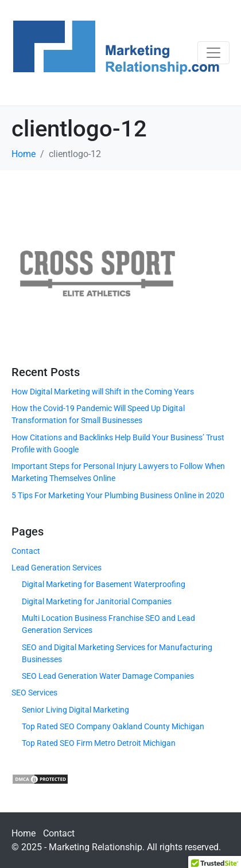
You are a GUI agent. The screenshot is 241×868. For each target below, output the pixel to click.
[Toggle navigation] (213, 53)
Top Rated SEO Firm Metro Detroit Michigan (99, 743)
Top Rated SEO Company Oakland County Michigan (113, 726)
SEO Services (34, 693)
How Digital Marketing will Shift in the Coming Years (103, 392)
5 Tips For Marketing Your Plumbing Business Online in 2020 (118, 495)
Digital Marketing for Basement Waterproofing (104, 584)
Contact (26, 551)
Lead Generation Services (57, 568)
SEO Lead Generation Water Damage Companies (108, 676)
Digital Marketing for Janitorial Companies (97, 601)
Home (24, 833)
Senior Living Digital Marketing (75, 710)
